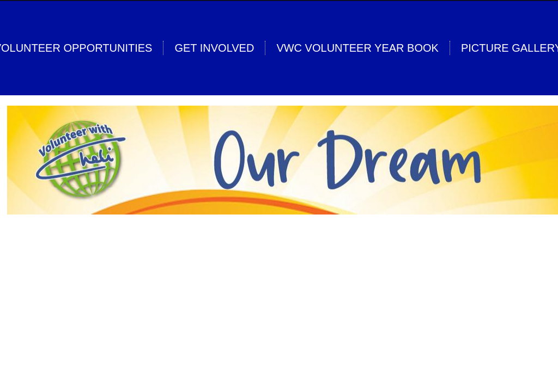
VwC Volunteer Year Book (357, 48)
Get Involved (214, 48)
